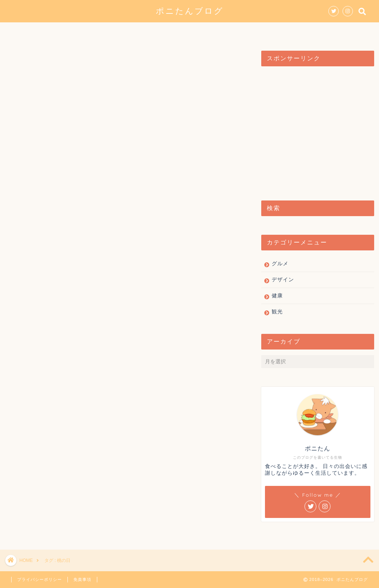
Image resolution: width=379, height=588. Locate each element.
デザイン (177, 31)
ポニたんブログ (190, 11)
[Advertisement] (316, 130)
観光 (214, 31)
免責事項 (82, 579)
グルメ (138, 31)
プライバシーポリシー (40, 579)
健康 (244, 31)
